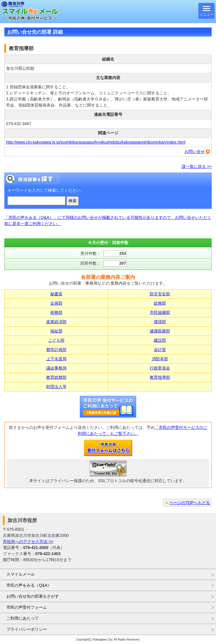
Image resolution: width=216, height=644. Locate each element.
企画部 (56, 303)
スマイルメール (21, 574)
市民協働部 (160, 312)
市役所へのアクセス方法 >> (28, 541)
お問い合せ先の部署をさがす (33, 596)
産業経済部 (56, 322)
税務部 (56, 312)
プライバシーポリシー (27, 629)
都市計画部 (56, 350)
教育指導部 (160, 377)
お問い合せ (195, 151)
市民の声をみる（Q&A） (29, 585)
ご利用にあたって (23, 618)
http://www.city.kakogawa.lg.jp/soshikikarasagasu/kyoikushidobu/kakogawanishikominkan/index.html (96, 142)
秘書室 (56, 294)
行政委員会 (160, 368)
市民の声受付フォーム (27, 607)
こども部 (56, 340)
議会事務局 (56, 368)
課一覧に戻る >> (197, 167)
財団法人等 (56, 387)
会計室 (160, 350)
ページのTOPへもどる (190, 503)
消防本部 (160, 359)
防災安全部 (160, 294)
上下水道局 (56, 359)
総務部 (160, 303)
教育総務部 (56, 377)
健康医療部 (160, 331)
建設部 (160, 340)
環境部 (160, 322)
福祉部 (56, 331)
